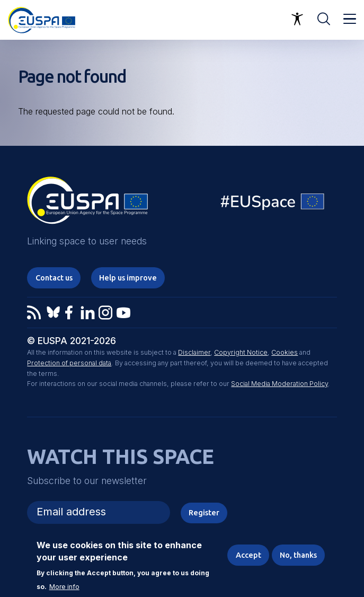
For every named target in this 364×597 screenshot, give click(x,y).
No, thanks (298, 555)
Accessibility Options (297, 19)
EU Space (273, 204)
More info (64, 587)
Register (204, 512)
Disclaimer (194, 352)
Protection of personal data (69, 363)
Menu (350, 19)
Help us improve (128, 278)
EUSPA (87, 204)
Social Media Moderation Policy (279, 384)
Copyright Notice (241, 352)
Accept (248, 555)
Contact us (54, 278)
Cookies (285, 352)
